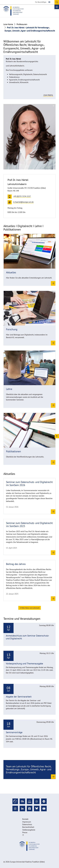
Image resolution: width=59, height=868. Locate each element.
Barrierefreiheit (28, 827)
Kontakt (25, 819)
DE (49, 2)
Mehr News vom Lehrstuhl (30, 608)
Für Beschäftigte (41, 2)
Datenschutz (27, 824)
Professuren (22, 24)
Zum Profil (48, 95)
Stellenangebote (29, 830)
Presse (25, 832)
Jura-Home (8, 24)
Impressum (27, 822)
